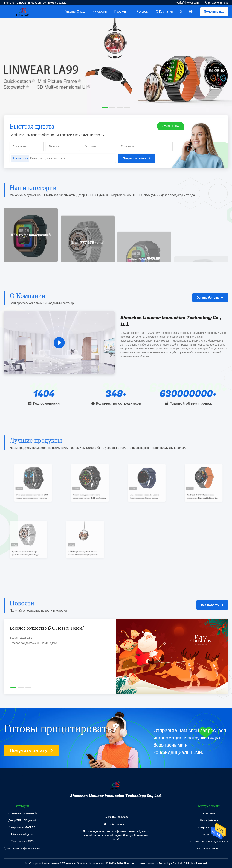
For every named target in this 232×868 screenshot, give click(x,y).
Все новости (210, 605)
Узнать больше (208, 298)
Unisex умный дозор (22, 834)
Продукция (122, 12)
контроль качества (209, 827)
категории (100, 12)
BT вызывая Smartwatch (22, 813)
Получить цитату (216, 12)
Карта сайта (209, 834)
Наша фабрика (209, 820)
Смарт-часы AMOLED (22, 827)
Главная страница (77, 12)
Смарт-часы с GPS (22, 841)
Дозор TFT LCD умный (22, 820)
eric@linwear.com (188, 3)
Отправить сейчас (135, 158)
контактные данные (209, 848)
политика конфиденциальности (209, 841)
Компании (209, 813)
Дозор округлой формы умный (22, 848)
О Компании (164, 12)
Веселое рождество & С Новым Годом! (47, 628)
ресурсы (143, 12)
